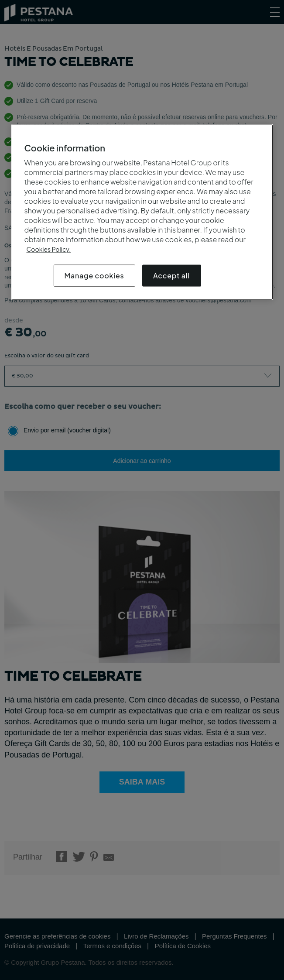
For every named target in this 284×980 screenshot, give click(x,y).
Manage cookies (94, 276)
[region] (142, 212)
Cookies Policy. (49, 249)
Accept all (171, 276)
